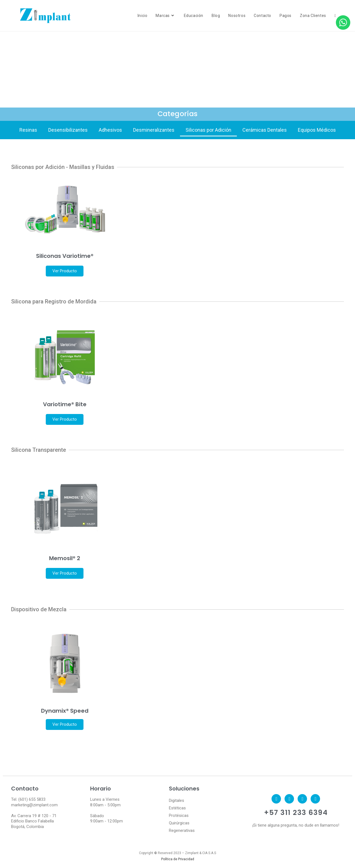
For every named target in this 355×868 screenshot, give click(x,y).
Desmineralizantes (154, 130)
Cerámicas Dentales (265, 130)
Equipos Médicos (317, 130)
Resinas (28, 130)
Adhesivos (110, 130)
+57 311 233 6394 (296, 813)
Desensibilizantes (68, 130)
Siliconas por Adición (208, 130)
